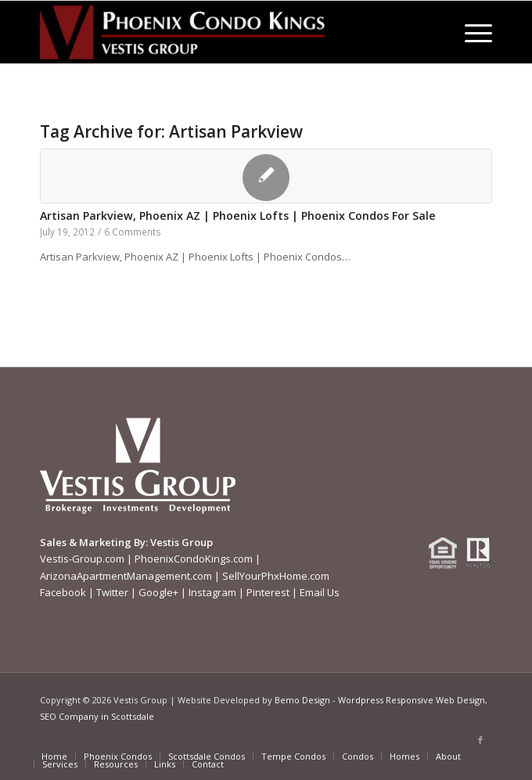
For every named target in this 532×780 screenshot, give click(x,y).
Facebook (63, 592)
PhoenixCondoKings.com (194, 559)
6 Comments (133, 232)
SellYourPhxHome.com (276, 576)
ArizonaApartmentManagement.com (126, 576)
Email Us (320, 592)
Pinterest (268, 592)
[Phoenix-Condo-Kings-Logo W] (221, 32)
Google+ (158, 592)
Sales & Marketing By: (94, 542)
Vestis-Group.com (82, 559)
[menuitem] (471, 32)
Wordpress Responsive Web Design (412, 700)
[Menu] (471, 32)
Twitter (112, 592)
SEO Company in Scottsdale (97, 716)
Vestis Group (182, 542)
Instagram (212, 592)
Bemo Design (302, 700)
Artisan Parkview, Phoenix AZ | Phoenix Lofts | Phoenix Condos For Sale (238, 216)
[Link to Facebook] (480, 740)
